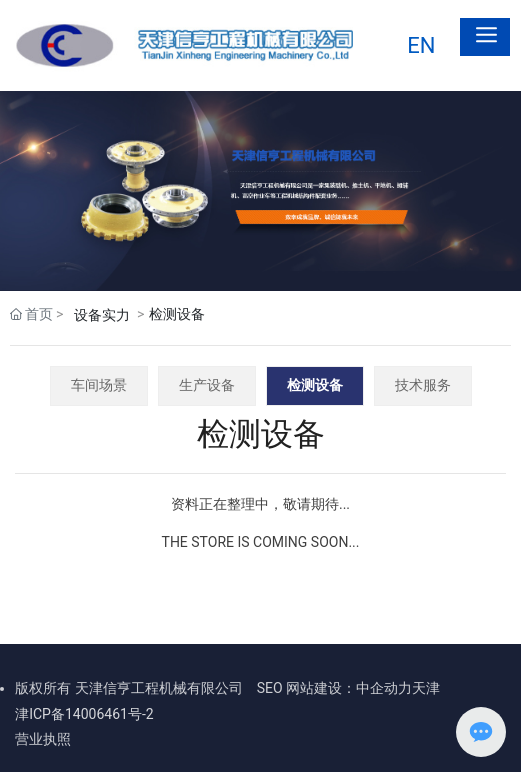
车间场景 (99, 385)
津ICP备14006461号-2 (84, 714)
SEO (270, 688)
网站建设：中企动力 (349, 688)
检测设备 (315, 385)
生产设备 (207, 385)
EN (421, 45)
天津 (426, 688)
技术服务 (423, 385)
